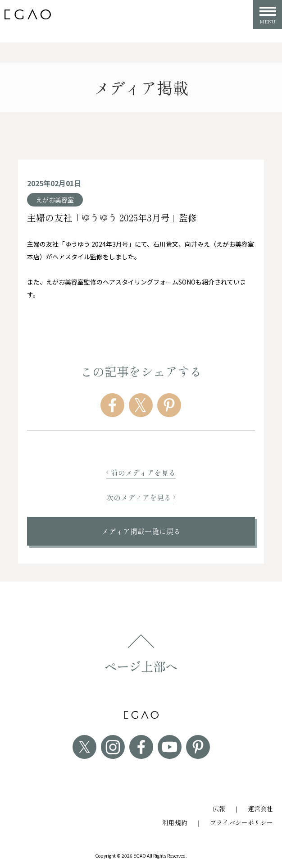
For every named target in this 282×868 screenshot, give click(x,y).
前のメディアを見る (141, 473)
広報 (219, 808)
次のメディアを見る (141, 497)
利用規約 (175, 822)
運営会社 (260, 808)
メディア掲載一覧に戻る (141, 531)
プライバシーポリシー (241, 822)
